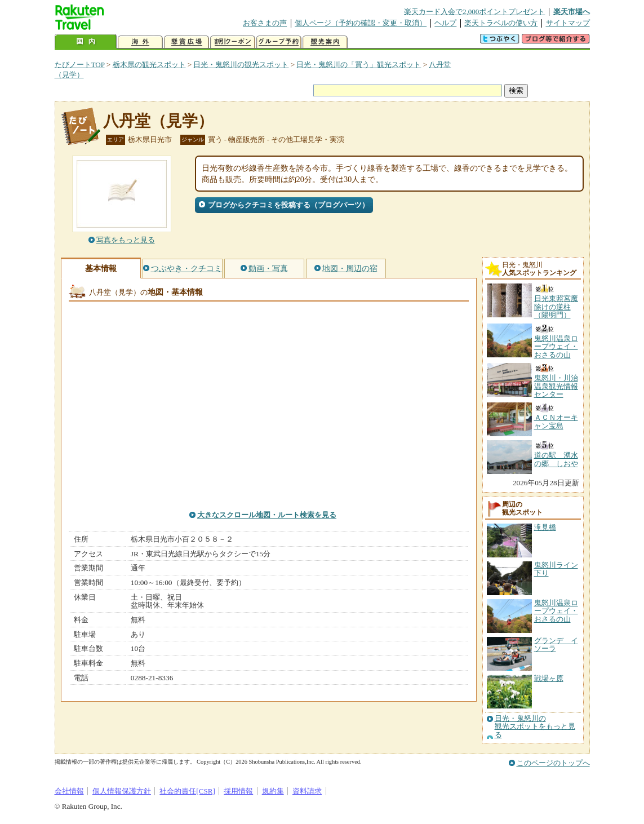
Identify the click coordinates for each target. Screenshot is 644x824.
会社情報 (69, 791)
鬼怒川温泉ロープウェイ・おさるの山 (556, 611)
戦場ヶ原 (549, 678)
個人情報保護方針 (122, 791)
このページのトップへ (553, 763)
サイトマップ (568, 23)
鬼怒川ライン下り (556, 569)
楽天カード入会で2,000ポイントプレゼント (475, 12)
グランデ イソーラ (556, 644)
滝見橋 (545, 527)
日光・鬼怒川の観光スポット (241, 65)
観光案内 (325, 42)
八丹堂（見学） (158, 121)
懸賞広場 (186, 42)
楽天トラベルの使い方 (501, 23)
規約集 (273, 791)
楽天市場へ (572, 12)
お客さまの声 (265, 23)
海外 (140, 42)
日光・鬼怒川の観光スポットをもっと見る (535, 727)
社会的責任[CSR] (187, 791)
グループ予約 (279, 42)
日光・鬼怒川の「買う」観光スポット (359, 65)
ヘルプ (445, 23)
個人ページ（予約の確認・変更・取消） (361, 23)
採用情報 (238, 791)
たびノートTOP (80, 65)
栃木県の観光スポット (149, 65)
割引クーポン (233, 42)
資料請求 (307, 791)
